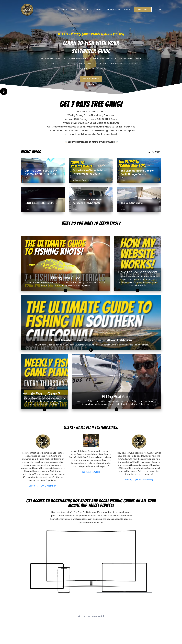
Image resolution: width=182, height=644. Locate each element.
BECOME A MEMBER (91, 79)
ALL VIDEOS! (155, 152)
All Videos (62, 10)
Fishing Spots (114, 10)
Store (158, 10)
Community (98, 10)
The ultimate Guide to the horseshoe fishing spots (87, 203)
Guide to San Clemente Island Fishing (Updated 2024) (90, 174)
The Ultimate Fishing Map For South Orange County (137, 174)
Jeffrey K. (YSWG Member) (139, 480)
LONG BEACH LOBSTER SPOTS (41, 205)
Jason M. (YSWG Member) (43, 486)
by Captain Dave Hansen (83, 180)
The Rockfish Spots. (132, 205)
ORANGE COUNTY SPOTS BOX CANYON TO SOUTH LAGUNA (41, 174)
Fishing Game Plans (80, 10)
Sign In (127, 10)
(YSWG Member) (91, 472)
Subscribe (143, 10)
